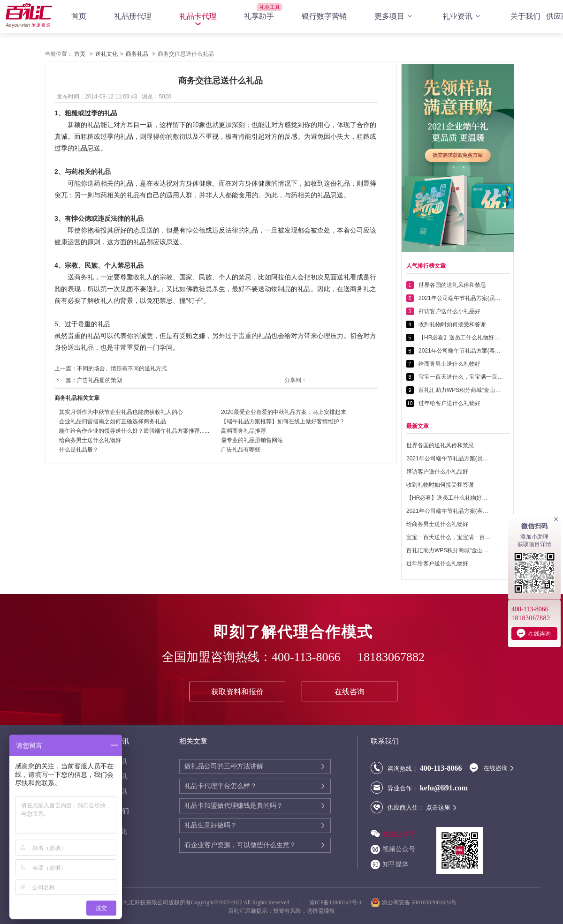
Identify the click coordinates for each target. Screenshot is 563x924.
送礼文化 (107, 54)
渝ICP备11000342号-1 (335, 902)
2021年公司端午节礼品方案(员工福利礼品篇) (461, 298)
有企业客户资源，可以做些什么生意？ (240, 845)
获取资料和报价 (237, 692)
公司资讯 (114, 777)
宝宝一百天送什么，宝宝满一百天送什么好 (461, 377)
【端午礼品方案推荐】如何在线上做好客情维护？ (283, 421)
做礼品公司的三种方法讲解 (224, 766)
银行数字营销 (324, 16)
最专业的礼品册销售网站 (252, 440)
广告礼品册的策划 (99, 380)
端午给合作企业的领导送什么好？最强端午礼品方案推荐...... (134, 431)
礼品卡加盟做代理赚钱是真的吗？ (234, 806)
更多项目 (395, 16)
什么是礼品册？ (79, 450)
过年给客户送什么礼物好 (449, 403)
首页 (79, 16)
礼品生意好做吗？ (211, 825)
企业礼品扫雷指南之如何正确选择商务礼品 (113, 421)
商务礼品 (137, 54)
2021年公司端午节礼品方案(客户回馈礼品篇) (461, 351)
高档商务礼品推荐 (243, 431)
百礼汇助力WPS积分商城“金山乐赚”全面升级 (461, 390)
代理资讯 (114, 762)
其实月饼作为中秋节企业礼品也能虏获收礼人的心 (121, 412)
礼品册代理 (133, 16)
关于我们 (525, 16)
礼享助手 (259, 16)
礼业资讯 (463, 16)
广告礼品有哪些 (241, 450)
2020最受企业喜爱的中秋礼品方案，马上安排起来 (284, 412)
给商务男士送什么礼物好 (90, 440)
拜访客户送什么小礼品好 (449, 311)
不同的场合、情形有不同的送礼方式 (122, 368)
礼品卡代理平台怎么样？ (221, 786)
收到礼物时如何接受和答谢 (452, 324)
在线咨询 (350, 692)
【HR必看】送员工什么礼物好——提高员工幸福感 (461, 338)
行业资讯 (114, 792)
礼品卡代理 (198, 16)
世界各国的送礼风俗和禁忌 (452, 285)
